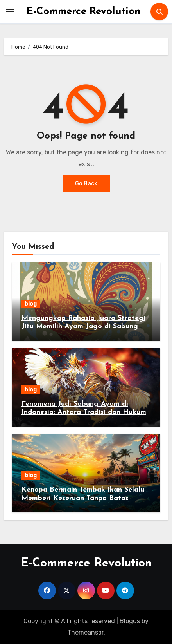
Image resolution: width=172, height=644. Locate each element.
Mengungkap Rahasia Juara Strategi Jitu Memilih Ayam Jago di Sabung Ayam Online (83, 327)
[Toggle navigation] (10, 12)
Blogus (130, 621)
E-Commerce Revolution (84, 12)
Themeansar (85, 632)
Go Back (86, 184)
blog (31, 304)
